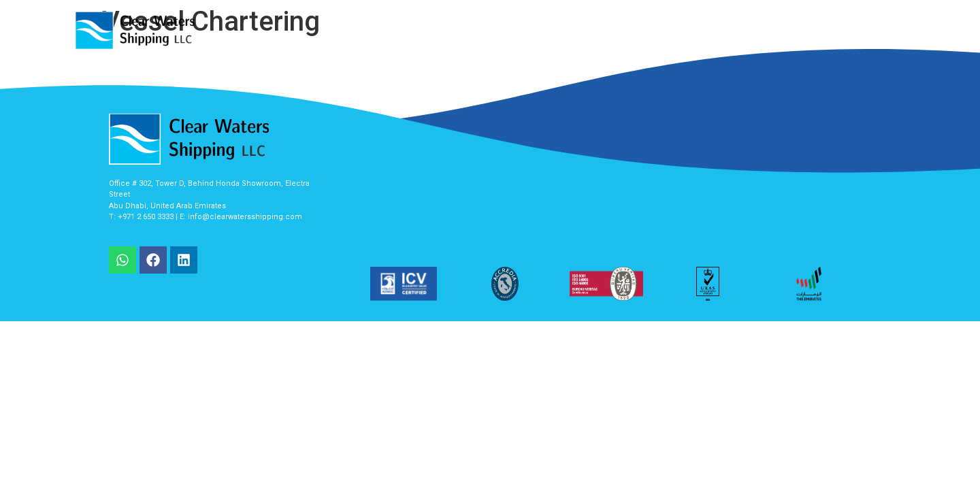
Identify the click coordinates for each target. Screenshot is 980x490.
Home (456, 30)
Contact (855, 30)
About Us (582, 30)
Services (515, 30)
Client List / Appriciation (690, 30)
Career (794, 30)
